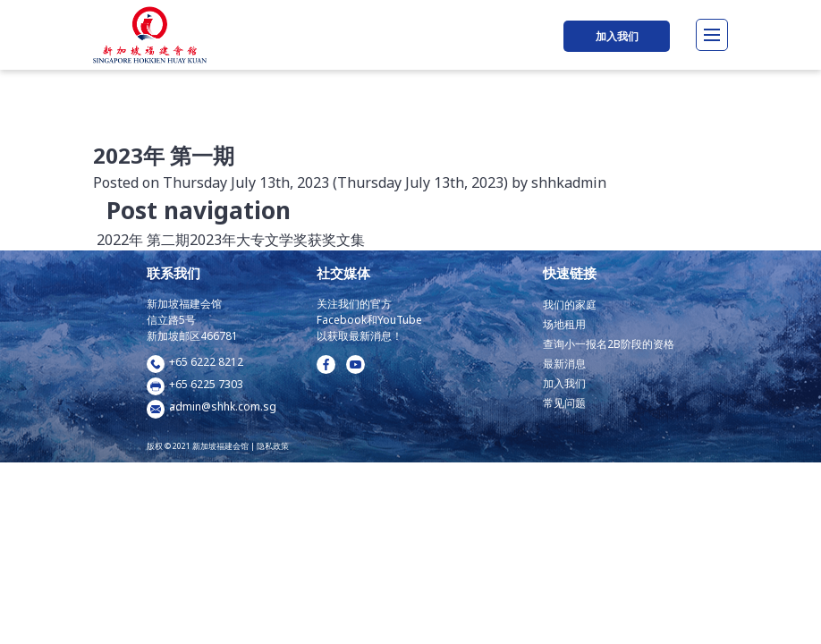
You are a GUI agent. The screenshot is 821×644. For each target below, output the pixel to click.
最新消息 (564, 364)
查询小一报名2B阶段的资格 (609, 344)
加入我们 (617, 36)
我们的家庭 (570, 305)
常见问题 (564, 403)
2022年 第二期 (141, 240)
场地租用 (564, 324)
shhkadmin (567, 182)
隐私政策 (273, 446)
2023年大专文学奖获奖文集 (279, 240)
